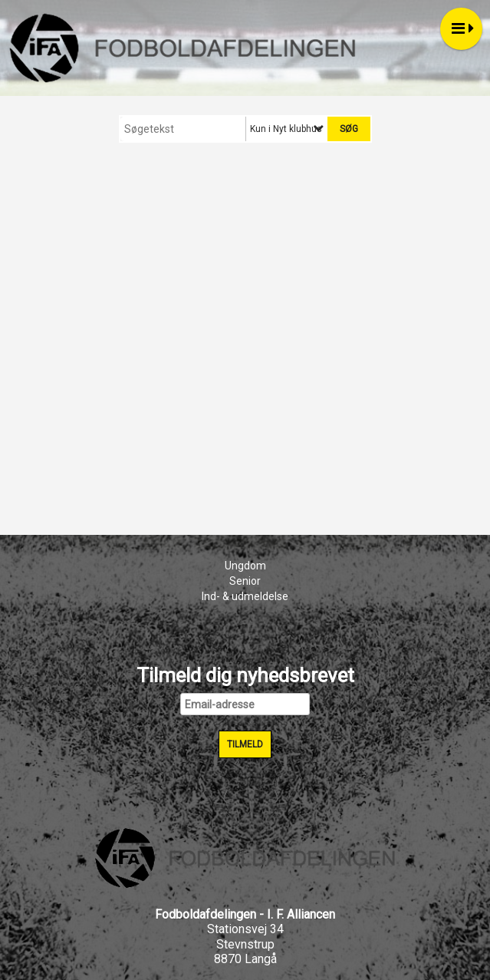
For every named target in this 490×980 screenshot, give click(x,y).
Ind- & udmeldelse (245, 596)
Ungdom (245, 566)
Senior (245, 581)
